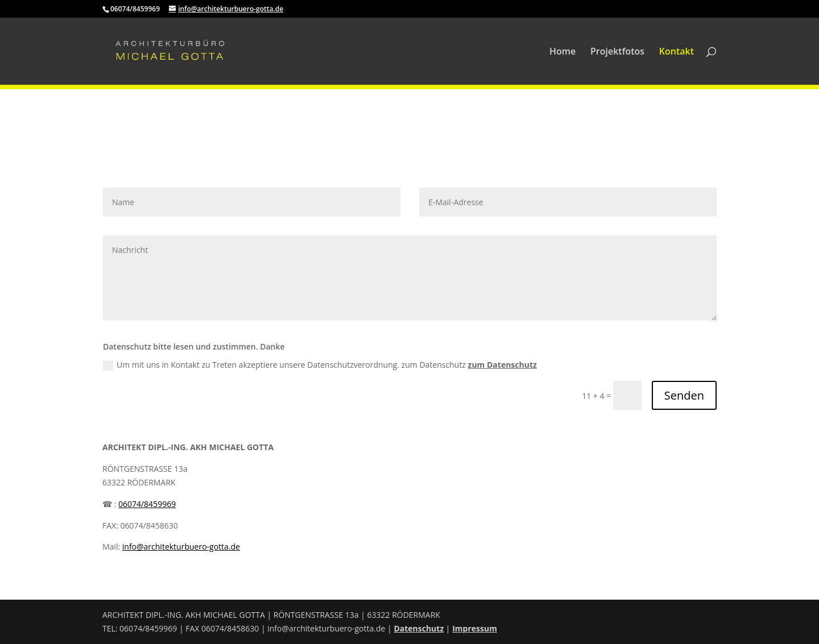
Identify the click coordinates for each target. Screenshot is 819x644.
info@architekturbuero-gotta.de (181, 547)
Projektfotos (617, 52)
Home (562, 52)
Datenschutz (419, 628)
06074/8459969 (147, 504)
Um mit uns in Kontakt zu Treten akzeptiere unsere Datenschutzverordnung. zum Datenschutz (320, 365)
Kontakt (677, 52)
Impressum (475, 628)
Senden (684, 395)
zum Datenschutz (502, 365)
